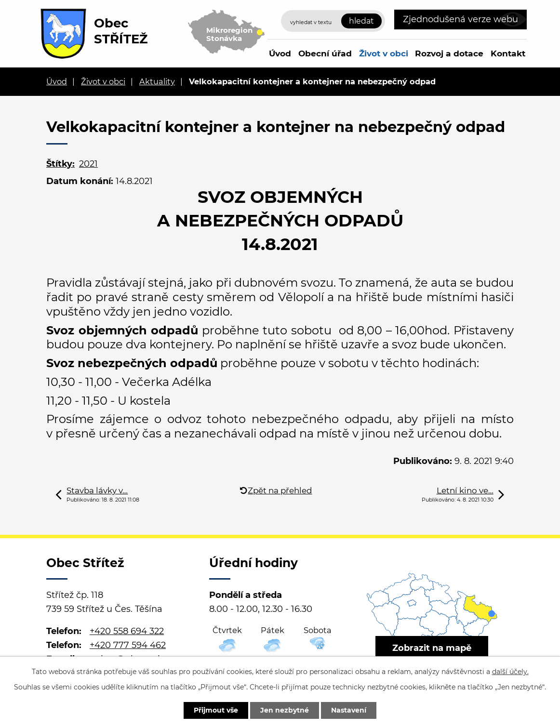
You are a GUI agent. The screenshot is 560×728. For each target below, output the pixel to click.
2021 (88, 164)
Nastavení (349, 710)
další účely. (510, 672)
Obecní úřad (325, 53)
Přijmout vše (216, 710)
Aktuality (157, 81)
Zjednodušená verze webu (460, 19)
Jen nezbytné (285, 710)
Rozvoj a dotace (449, 53)
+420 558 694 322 (127, 631)
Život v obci (384, 53)
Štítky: (60, 164)
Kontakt (508, 53)
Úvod (280, 53)
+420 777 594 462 (128, 645)
